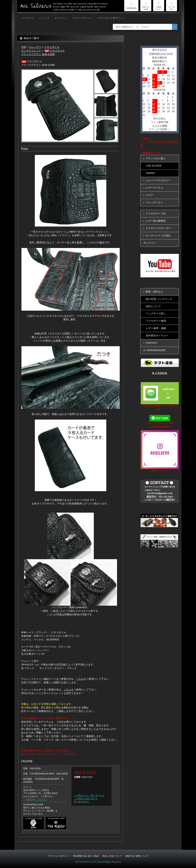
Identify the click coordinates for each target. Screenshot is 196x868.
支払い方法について (112, 856)
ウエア (148, 195)
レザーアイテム (153, 188)
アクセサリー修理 (156, 321)
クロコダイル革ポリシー (111, 18)
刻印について (153, 306)
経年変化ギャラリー (157, 335)
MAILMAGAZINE (155, 350)
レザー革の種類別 (154, 221)
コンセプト (28, 18)
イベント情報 (160, 126)
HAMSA (150, 173)
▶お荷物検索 (160, 373)
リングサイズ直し (156, 313)
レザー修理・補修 (156, 328)
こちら (80, 679)
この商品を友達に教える (86, 799)
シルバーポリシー (82, 18)
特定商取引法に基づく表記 (86, 856)
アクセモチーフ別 (154, 214)
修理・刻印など (153, 292)
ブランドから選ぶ (154, 158)
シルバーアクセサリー (157, 180)
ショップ (44, 18)
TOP (24, 47)
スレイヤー (35, 47)
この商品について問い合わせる (89, 796)
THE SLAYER (154, 166)
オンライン (61, 18)
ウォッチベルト (153, 202)
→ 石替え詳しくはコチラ (35, 799)
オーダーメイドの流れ (157, 236)
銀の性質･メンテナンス (159, 299)
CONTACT (150, 343)
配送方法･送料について (137, 856)
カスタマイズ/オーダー (157, 228)
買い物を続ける (81, 802)
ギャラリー (150, 243)
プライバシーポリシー (58, 856)
